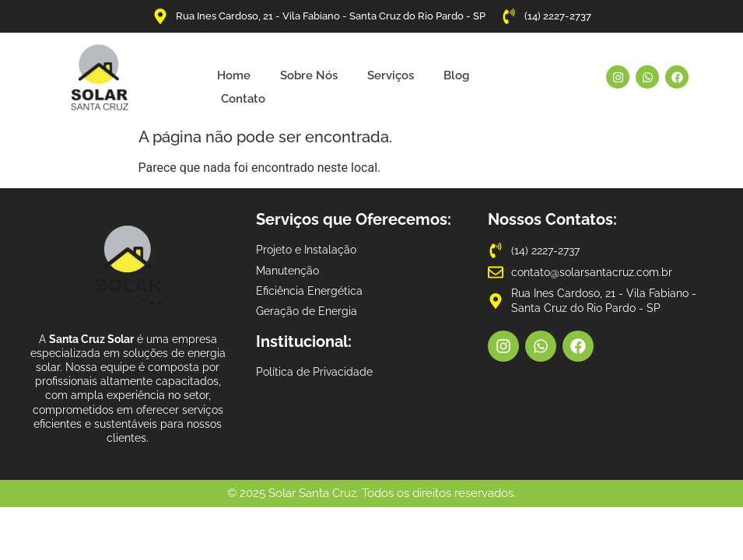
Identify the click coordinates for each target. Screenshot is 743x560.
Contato (243, 99)
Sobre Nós (309, 75)
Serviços (391, 75)
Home (234, 75)
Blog (456, 75)
